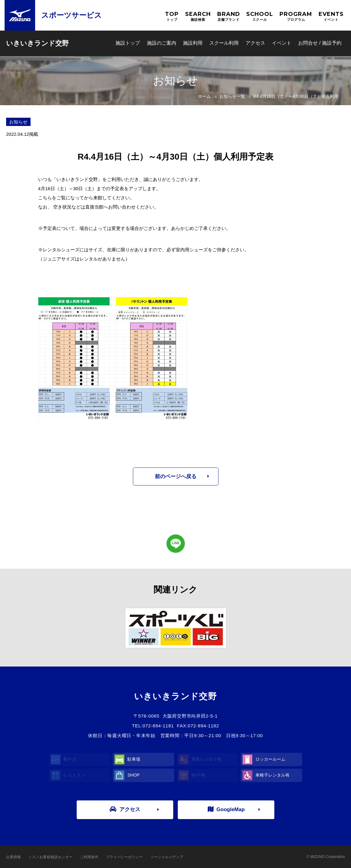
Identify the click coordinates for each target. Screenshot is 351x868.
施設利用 (193, 43)
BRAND (229, 16)
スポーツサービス (71, 15)
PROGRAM (296, 16)
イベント (282, 43)
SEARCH (198, 16)
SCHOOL (260, 16)
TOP (172, 16)
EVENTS (331, 16)
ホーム (204, 96)
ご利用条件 (89, 857)
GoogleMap (226, 809)
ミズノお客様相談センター (50, 857)
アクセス (255, 43)
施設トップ (128, 43)
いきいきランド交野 (37, 43)
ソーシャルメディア (167, 857)
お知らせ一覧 (232, 96)
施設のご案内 (162, 43)
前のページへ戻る (176, 476)
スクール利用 (224, 43)
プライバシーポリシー (124, 857)
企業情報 (13, 857)
